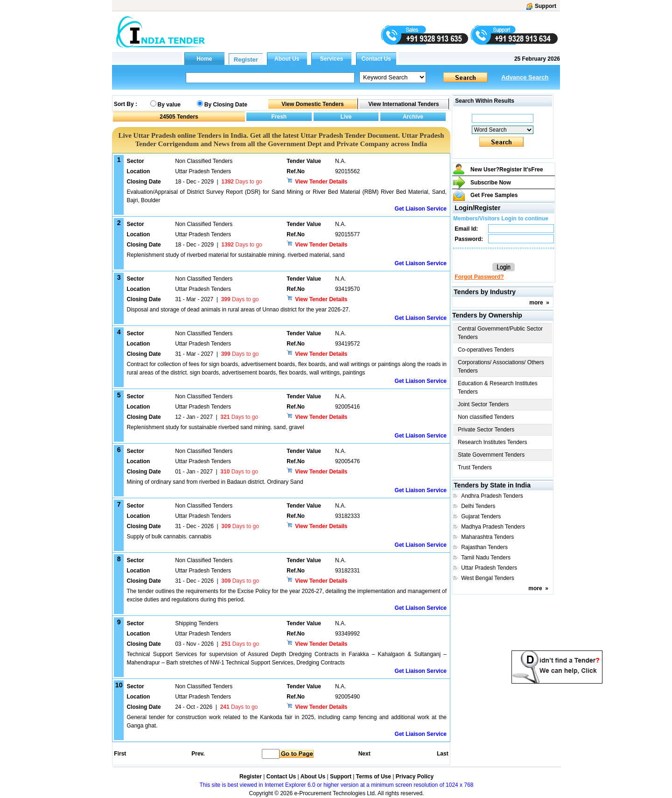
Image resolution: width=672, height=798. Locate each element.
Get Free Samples (494, 195)
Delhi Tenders (478, 506)
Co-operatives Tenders (486, 350)
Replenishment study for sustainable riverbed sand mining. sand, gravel (215, 427)
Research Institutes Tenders (493, 442)
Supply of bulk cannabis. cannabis (169, 537)
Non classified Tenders (486, 417)
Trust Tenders (475, 467)
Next (364, 754)
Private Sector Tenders (486, 430)
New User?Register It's (507, 169)
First (119, 754)
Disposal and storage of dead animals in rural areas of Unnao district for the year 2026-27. (238, 310)
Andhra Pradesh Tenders (492, 496)
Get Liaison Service (421, 209)
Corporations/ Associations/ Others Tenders (501, 367)
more (536, 303)
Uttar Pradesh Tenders (489, 568)
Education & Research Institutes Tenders (498, 388)
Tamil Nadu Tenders (486, 558)
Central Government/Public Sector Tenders (500, 333)
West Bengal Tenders (488, 578)
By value (169, 105)
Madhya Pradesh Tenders (493, 527)
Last (443, 754)
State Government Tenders (491, 455)
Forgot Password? (479, 277)
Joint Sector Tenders (483, 404)
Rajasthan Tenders (484, 547)
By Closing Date (226, 105)
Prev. (198, 754)
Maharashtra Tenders (487, 537)
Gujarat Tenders (481, 516)
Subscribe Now (491, 183)
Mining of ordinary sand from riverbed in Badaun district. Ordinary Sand (215, 482)
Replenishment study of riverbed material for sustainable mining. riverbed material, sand (235, 255)
